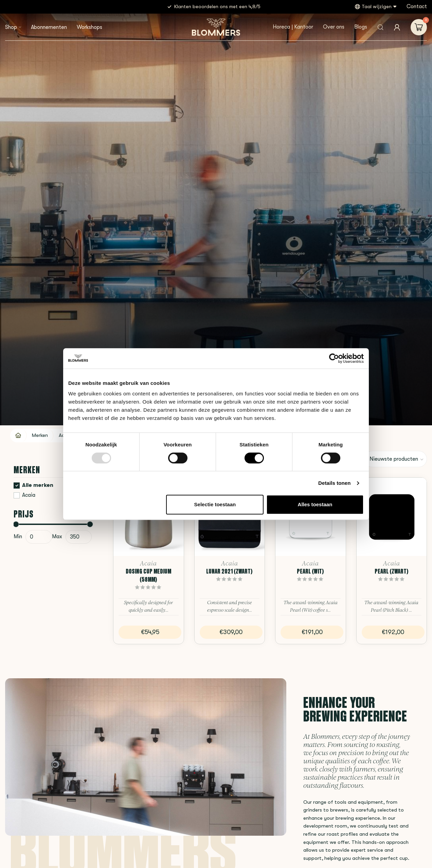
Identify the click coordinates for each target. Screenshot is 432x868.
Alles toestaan (315, 504)
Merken (40, 435)
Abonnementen (49, 27)
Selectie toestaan (215, 504)
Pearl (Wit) (310, 571)
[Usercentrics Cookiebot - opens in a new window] (334, 358)
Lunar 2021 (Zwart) (229, 571)
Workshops (89, 27)
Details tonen (334, 483)
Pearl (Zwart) (392, 571)
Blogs (361, 27)
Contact (417, 6)
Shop (11, 27)
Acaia (29, 495)
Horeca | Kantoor (293, 27)
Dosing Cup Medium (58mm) (148, 575)
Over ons (334, 27)
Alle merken (38, 485)
